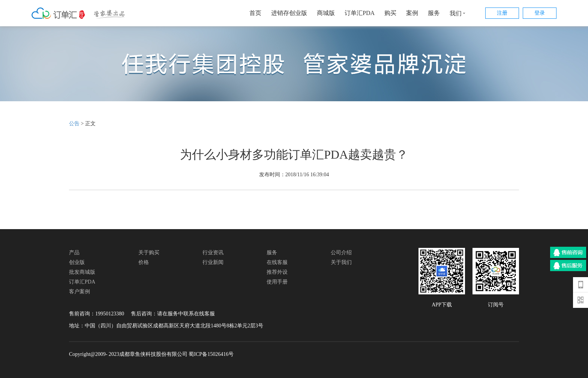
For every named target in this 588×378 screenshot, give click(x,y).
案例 (412, 13)
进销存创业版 (289, 13)
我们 (459, 13)
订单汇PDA (360, 13)
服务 (434, 13)
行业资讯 (213, 253)
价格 (144, 262)
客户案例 (79, 292)
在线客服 (277, 262)
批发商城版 (82, 272)
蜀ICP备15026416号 (211, 354)
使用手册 (277, 282)
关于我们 (341, 262)
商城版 (326, 13)
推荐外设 (277, 272)
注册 (502, 13)
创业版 (77, 262)
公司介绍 (341, 253)
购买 (390, 13)
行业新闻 (213, 262)
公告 (74, 124)
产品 (74, 253)
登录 (540, 13)
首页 (255, 13)
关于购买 (149, 253)
